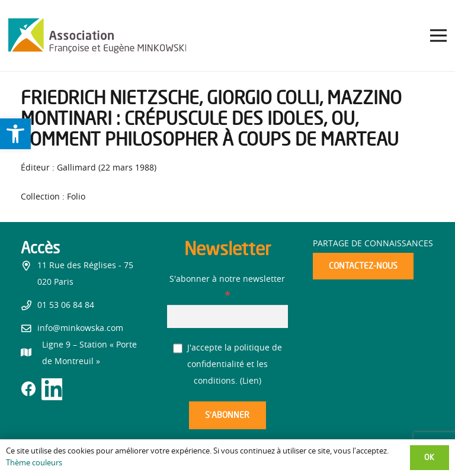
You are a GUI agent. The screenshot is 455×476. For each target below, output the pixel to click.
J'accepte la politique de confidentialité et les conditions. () (228, 365)
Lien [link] (251, 381)
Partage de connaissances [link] (373, 244)
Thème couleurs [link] (34, 463)
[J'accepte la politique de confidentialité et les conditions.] (178, 348)
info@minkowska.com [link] (80, 329)
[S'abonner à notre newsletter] (228, 316)
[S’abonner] (227, 415)
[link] (15, 134)
